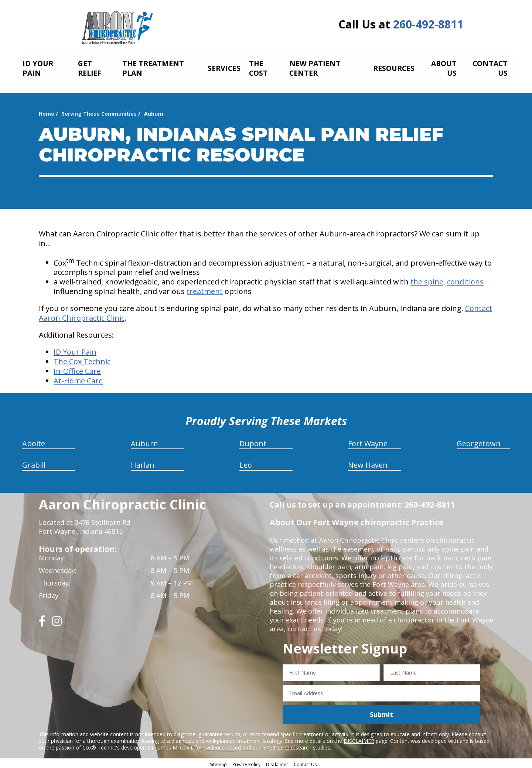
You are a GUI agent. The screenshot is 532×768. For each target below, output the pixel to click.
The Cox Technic (82, 360)
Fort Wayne (368, 442)
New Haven (368, 463)
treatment (205, 289)
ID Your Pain (75, 350)
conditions (465, 280)
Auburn (144, 442)
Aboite (34, 442)
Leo (246, 463)
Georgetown (479, 442)
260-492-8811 (428, 24)
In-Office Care (77, 369)
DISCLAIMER (359, 739)
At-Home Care (78, 379)
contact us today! (315, 627)
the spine (427, 280)
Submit (381, 712)
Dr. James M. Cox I (170, 746)
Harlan (143, 463)
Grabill (34, 463)
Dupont (253, 442)
